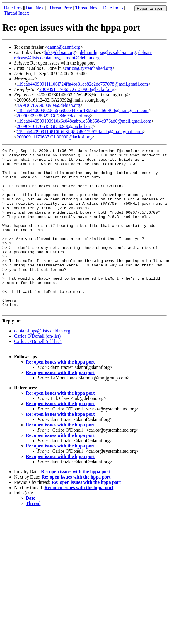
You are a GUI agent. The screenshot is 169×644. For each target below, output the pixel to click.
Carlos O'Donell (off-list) (38, 374)
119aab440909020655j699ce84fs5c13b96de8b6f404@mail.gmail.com (83, 110)
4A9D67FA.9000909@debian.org (48, 105)
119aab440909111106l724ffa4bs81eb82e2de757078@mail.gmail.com (82, 84)
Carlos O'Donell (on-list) (37, 369)
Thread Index (16, 13)
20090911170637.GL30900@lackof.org (77, 89)
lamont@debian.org (81, 58)
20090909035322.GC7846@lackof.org (53, 116)
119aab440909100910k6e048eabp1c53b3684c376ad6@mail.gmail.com (84, 121)
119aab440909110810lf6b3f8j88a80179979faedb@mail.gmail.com (80, 132)
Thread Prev (60, 8)
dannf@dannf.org (64, 47)
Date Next (35, 8)
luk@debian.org (60, 52)
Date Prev (13, 8)
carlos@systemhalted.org (88, 68)
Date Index (113, 8)
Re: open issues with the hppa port (60, 394)
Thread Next (87, 8)
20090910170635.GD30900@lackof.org (55, 126)
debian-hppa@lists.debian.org (108, 52)
